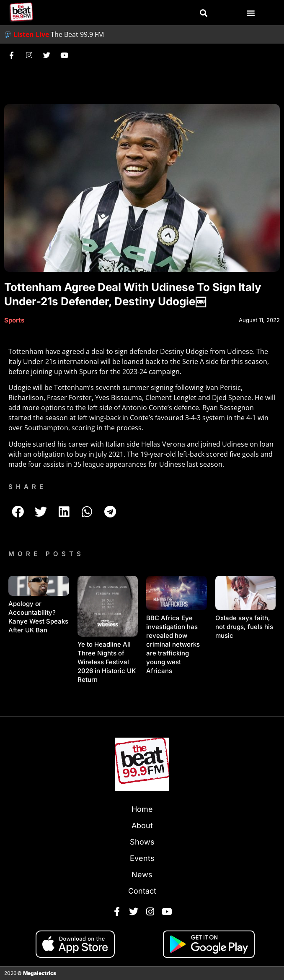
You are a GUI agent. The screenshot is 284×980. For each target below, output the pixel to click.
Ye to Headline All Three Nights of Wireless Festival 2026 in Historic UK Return (107, 662)
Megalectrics (40, 973)
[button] (204, 13)
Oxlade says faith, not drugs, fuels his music (244, 627)
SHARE (27, 487)
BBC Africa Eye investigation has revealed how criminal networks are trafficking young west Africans (173, 644)
